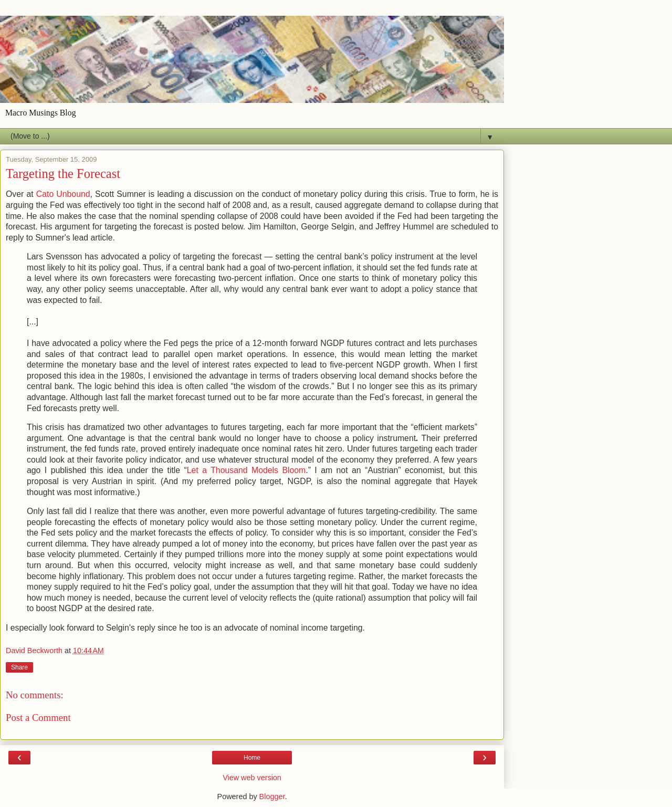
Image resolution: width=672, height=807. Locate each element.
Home (252, 758)
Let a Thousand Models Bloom (246, 470)
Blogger (272, 796)
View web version (252, 778)
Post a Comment (38, 717)
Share (19, 667)
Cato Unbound (63, 194)
